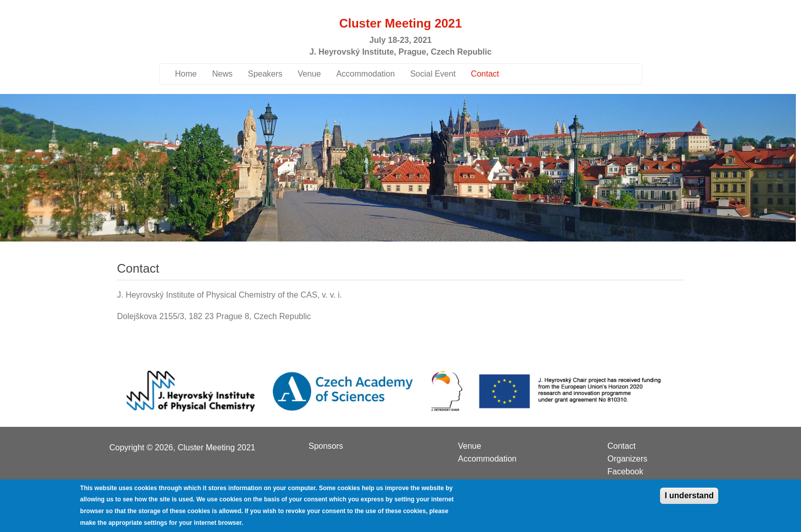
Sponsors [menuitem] (326, 446)
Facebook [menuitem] (625, 472)
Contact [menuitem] (621, 446)
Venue (309, 74)
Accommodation (366, 74)
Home (186, 74)
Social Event (433, 74)
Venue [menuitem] (470, 446)
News (222, 74)
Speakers (265, 74)
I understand (689, 500)
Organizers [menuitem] (627, 459)
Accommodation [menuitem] (488, 459)
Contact (485, 74)
